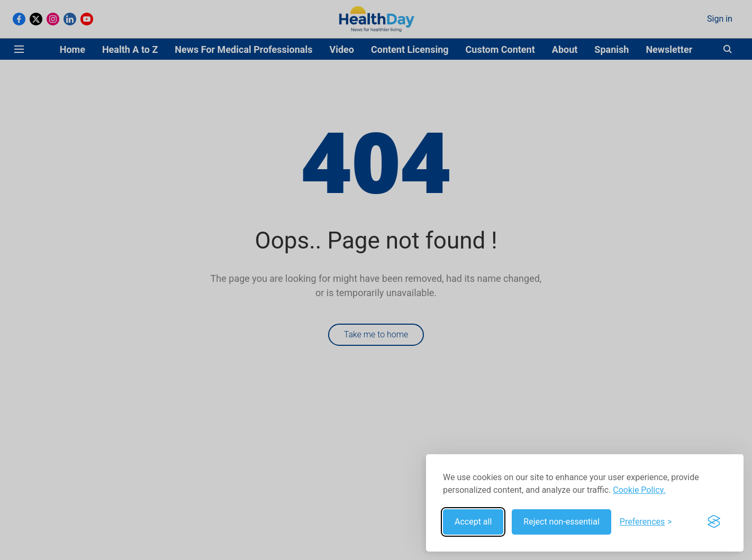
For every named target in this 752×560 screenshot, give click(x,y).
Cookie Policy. (639, 490)
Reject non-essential (561, 522)
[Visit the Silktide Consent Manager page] (714, 522)
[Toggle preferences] (646, 522)
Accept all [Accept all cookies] (473, 522)
